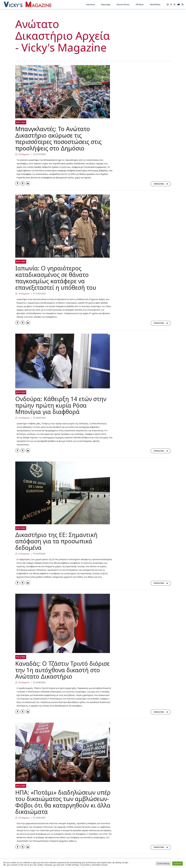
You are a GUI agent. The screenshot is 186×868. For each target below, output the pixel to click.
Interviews (91, 5)
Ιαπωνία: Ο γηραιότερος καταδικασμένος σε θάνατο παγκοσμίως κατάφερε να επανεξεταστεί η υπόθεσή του (56, 281)
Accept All (178, 863)
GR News (140, 5)
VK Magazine (24, 154)
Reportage (106, 5)
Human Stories (123, 5)
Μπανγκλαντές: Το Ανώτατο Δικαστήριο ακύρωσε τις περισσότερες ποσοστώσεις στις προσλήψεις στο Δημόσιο (58, 139)
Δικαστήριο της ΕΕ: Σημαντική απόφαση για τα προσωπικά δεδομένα (56, 544)
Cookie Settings (163, 863)
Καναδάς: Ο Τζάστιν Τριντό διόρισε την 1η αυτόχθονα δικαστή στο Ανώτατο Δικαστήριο (62, 673)
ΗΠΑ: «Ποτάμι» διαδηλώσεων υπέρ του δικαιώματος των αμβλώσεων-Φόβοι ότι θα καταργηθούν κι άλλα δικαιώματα (63, 805)
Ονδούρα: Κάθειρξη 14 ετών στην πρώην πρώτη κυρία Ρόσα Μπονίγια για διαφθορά (61, 409)
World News (155, 5)
